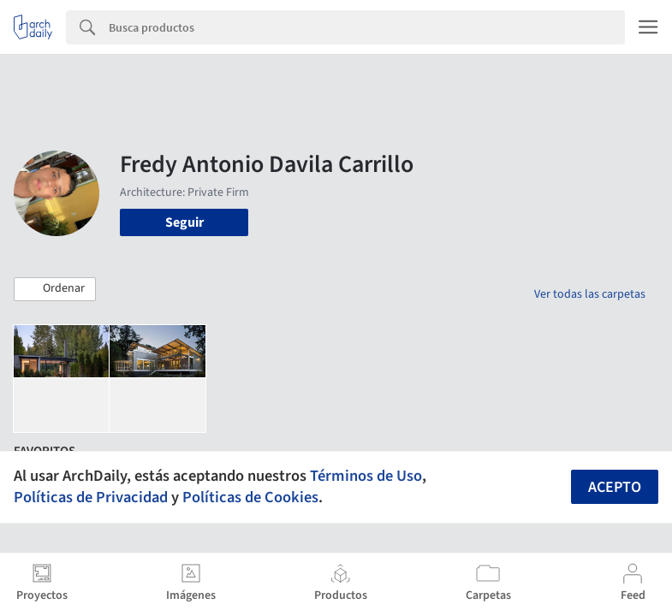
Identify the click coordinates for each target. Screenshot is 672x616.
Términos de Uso (366, 476)
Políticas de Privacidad (91, 497)
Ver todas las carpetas (590, 294)
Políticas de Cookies (250, 497)
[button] (55, 289)
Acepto (615, 487)
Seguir (184, 222)
